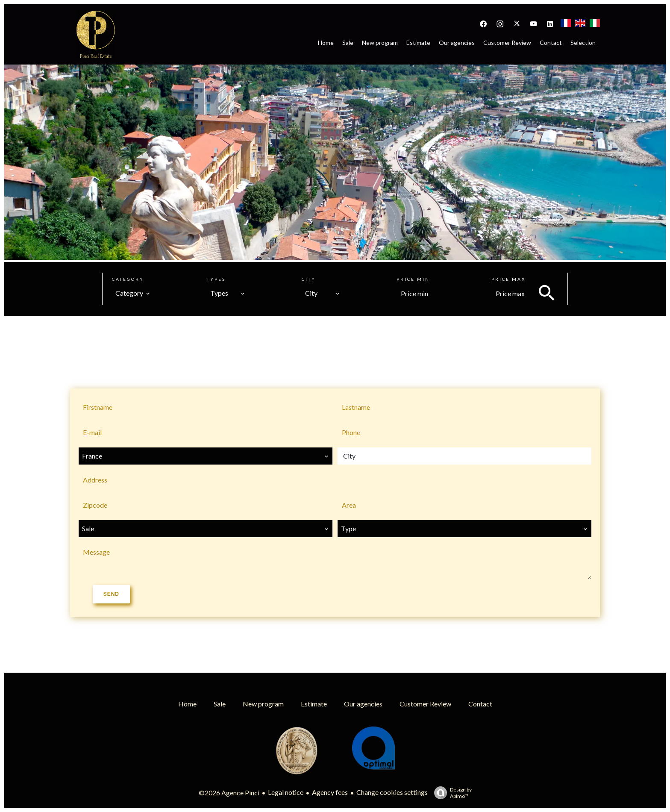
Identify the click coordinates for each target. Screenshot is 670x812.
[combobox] (133, 293)
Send (111, 594)
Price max (508, 279)
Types (216, 279)
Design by (451, 793)
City (309, 279)
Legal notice (286, 792)
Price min (413, 279)
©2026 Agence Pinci (229, 793)
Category (128, 279)
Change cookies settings (392, 792)
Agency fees (330, 792)
